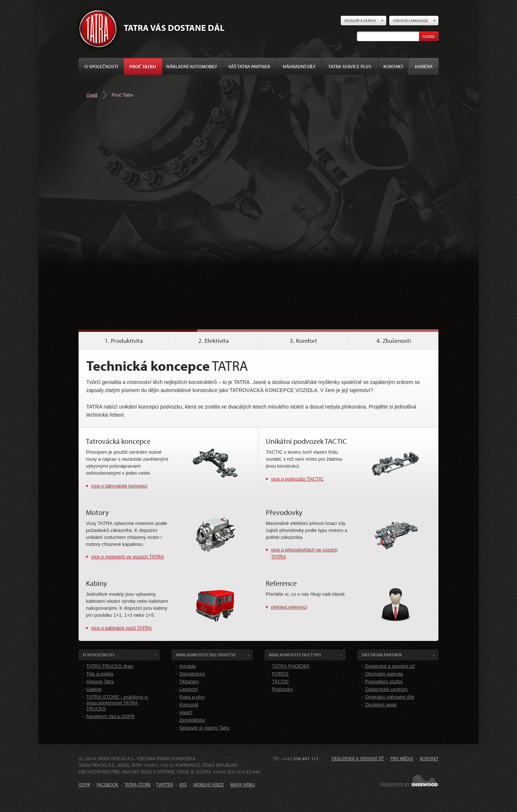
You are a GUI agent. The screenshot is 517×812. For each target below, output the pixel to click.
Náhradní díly (299, 66)
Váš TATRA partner (249, 66)
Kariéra (424, 66)
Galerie (94, 689)
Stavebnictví (192, 674)
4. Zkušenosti (394, 340)
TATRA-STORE (138, 784)
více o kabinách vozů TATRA (121, 628)
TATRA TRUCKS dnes (110, 666)
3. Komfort (303, 340)
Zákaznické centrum (386, 689)
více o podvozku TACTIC (297, 479)
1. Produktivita (124, 340)
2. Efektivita (214, 340)
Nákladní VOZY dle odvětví (206, 655)
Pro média (402, 758)
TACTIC (281, 681)
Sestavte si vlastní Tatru (204, 728)
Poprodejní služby (384, 681)
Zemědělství (192, 720)
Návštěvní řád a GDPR (111, 716)
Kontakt (393, 66)
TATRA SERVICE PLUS (350, 66)
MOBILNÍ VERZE (208, 784)
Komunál (189, 705)
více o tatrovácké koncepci (119, 486)
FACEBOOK (107, 784)
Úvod (92, 95)
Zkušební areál (381, 705)
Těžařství (189, 681)
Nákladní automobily (192, 66)
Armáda (188, 666)
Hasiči (186, 712)
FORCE (281, 674)
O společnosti (101, 66)
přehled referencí (289, 607)
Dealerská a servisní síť (390, 666)
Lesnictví (189, 689)
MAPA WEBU (243, 784)
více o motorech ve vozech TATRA (128, 557)
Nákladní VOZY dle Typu (295, 655)
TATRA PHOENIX (291, 666)
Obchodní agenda (384, 674)
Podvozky (282, 689)
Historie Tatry (100, 681)
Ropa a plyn (192, 697)
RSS (183, 784)
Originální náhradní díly (390, 697)
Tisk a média (100, 674)
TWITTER (164, 784)
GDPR (84, 784)
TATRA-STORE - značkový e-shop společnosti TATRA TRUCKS (117, 703)
